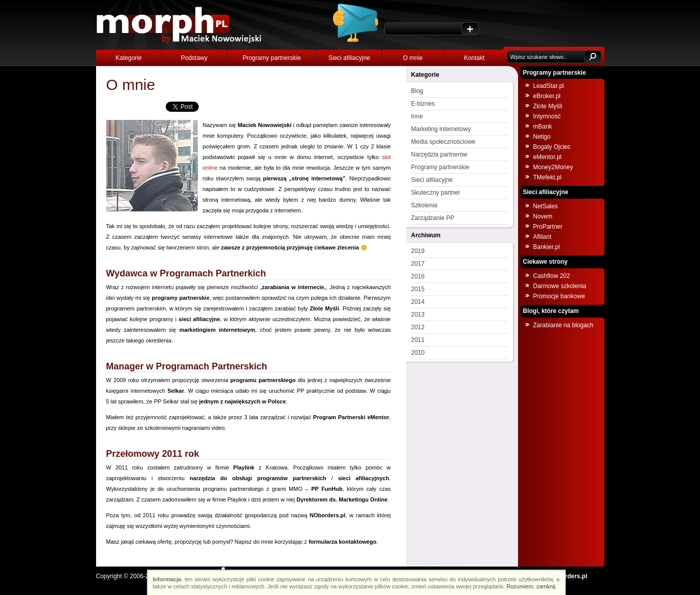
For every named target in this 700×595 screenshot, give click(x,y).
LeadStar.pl (549, 86)
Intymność (547, 116)
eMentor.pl (547, 157)
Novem (543, 216)
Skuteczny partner (436, 193)
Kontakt (475, 58)
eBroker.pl (547, 96)
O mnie (413, 58)
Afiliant (542, 237)
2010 (418, 353)
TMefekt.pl (547, 177)
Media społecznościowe (444, 142)
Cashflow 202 (552, 276)
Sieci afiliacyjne (349, 58)
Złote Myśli (548, 106)
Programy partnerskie (272, 58)
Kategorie (128, 58)
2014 (418, 302)
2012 (418, 327)
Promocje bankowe (559, 296)
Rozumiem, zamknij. (531, 586)
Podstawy (194, 58)
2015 (418, 289)
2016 (418, 276)
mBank (543, 127)
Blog (417, 91)
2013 (418, 315)
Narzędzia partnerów (439, 154)
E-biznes (423, 104)
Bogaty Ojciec (552, 147)
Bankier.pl (547, 247)
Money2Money (553, 167)
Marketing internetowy (441, 129)
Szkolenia (424, 205)
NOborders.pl (568, 576)
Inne (417, 116)
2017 (418, 264)
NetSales (546, 206)
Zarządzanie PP (433, 218)
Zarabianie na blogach (564, 325)
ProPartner (548, 227)
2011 (418, 340)
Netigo (542, 137)
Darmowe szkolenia (560, 286)
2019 (418, 251)
